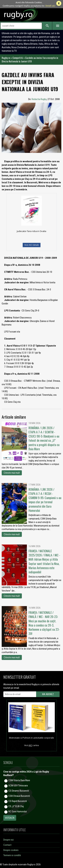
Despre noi (8, 840)
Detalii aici (50, 6)
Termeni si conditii (12, 855)
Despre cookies (11, 850)
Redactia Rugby (39, 99)
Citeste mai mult (12, 473)
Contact (7, 845)
